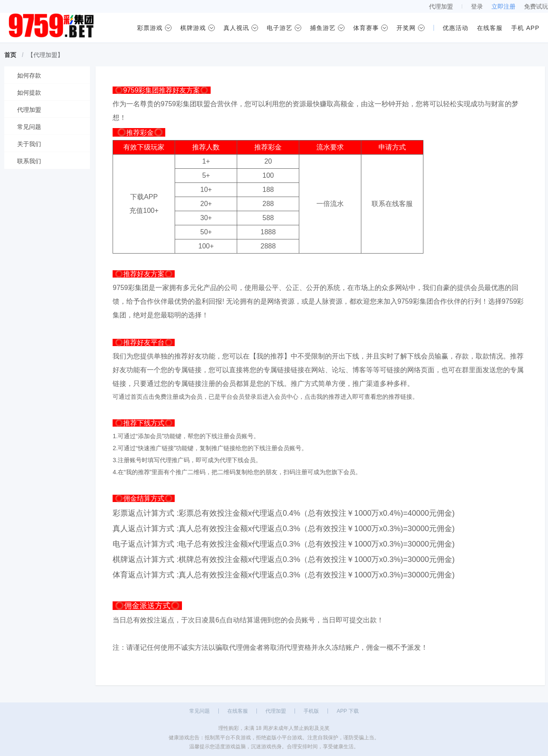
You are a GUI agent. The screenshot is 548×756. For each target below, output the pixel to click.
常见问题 (200, 711)
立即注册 (503, 6)
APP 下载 (347, 711)
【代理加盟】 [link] (45, 55)
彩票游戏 (150, 28)
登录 (477, 6)
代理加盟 (441, 6)
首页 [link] (10, 55)
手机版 (311, 711)
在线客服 (238, 711)
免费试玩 (536, 6)
